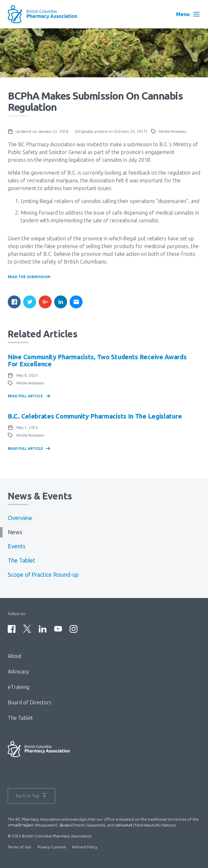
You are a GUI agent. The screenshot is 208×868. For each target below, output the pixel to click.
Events (17, 546)
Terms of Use (20, 847)
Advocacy (18, 671)
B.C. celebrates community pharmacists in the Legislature (95, 416)
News (15, 532)
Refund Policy (85, 847)
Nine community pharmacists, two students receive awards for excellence (97, 360)
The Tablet (21, 560)
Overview (20, 518)
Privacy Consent (52, 847)
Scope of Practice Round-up (43, 575)
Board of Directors (30, 702)
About (15, 656)
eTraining (19, 687)
